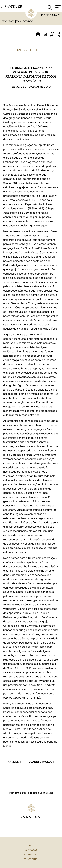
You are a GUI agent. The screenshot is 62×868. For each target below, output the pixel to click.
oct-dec (28, 21)
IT (37, 50)
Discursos (8, 21)
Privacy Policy (31, 859)
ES (25, 50)
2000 (19, 21)
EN (19, 50)
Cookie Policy (31, 854)
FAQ (31, 845)
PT (43, 50)
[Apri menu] (58, 7)
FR (32, 50)
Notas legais (31, 850)
